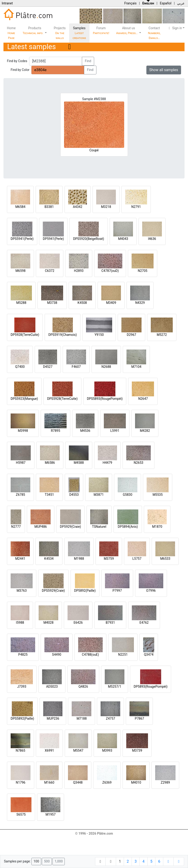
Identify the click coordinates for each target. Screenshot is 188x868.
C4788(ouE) (90, 655)
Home (11, 33)
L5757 (137, 559)
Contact (154, 33)
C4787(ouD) (110, 271)
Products (33, 30)
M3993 (107, 750)
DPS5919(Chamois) (63, 335)
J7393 (22, 687)
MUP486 (41, 527)
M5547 (78, 750)
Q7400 (20, 367)
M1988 (79, 559)
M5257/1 (115, 687)
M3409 (111, 303)
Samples (79, 33)
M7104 (136, 367)
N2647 (143, 399)
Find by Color (20, 70)
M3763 (22, 591)
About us (127, 30)
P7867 (139, 719)
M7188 (82, 719)
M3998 (23, 431)
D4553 (74, 495)
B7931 (110, 623)
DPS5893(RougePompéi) (105, 399)
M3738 (52, 303)
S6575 (21, 814)
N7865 (20, 750)
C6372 (50, 271)
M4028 (49, 623)
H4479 (107, 463)
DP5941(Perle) (53, 239)
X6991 (49, 750)
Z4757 (111, 719)
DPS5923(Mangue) (24, 399)
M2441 (20, 559)
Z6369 (107, 782)
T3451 (49, 495)
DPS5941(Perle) (22, 239)
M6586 (50, 463)
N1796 (20, 782)
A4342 (78, 207)
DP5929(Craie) (70, 527)
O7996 (151, 591)
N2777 (16, 527)
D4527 (48, 367)
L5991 (115, 431)
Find (88, 61)
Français (130, 3)
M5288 (21, 303)
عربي (181, 3)
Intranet (7, 3)
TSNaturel (99, 527)
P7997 (117, 591)
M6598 (21, 271)
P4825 (23, 655)
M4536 (85, 431)
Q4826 (83, 687)
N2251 (123, 655)
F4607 (76, 367)
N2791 (136, 207)
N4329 (140, 303)
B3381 (49, 207)
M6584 (20, 207)
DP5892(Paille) (85, 591)
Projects (60, 33)
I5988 (20, 623)
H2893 (79, 271)
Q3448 (78, 782)
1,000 (59, 861)
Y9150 (99, 335)
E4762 (144, 623)
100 (36, 861)
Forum (101, 30)
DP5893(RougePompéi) (151, 687)
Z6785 (21, 495)
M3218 (106, 207)
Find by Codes (17, 61)
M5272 (162, 335)
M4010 (136, 782)
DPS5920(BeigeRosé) (89, 239)
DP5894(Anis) (128, 527)
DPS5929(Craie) (53, 591)
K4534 (49, 559)
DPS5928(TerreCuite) (62, 399)
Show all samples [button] (164, 70)
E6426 (78, 623)
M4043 (123, 239)
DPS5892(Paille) (22, 719)
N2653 (138, 463)
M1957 (51, 814)
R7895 (55, 431)
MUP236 (53, 719)
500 (47, 861)
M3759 (109, 559)
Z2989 (165, 782)
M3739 (137, 750)
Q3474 (149, 655)
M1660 (49, 782)
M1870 (157, 527)
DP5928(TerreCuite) (25, 335)
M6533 (165, 559)
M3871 (99, 495)
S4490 (57, 655)
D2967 (131, 335)
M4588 (79, 463)
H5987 (21, 463)
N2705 (143, 271)
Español (166, 3)
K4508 (82, 303)
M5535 (158, 495)
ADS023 (52, 687)
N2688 (106, 367)
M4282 (145, 431)
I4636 (152, 239)
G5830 (128, 495)
